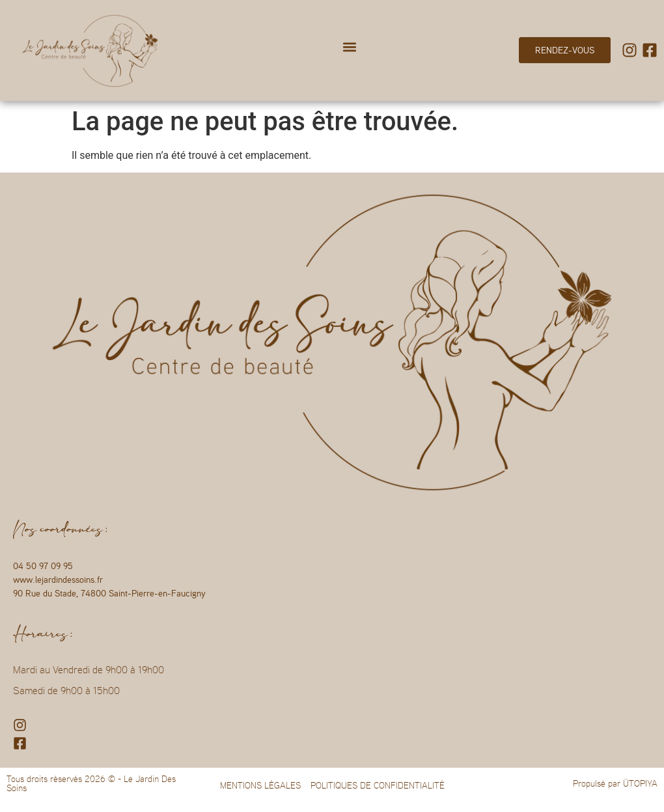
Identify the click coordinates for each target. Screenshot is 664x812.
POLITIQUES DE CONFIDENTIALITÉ (378, 785)
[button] (349, 47)
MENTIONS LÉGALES (260, 785)
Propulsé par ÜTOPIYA (615, 783)
